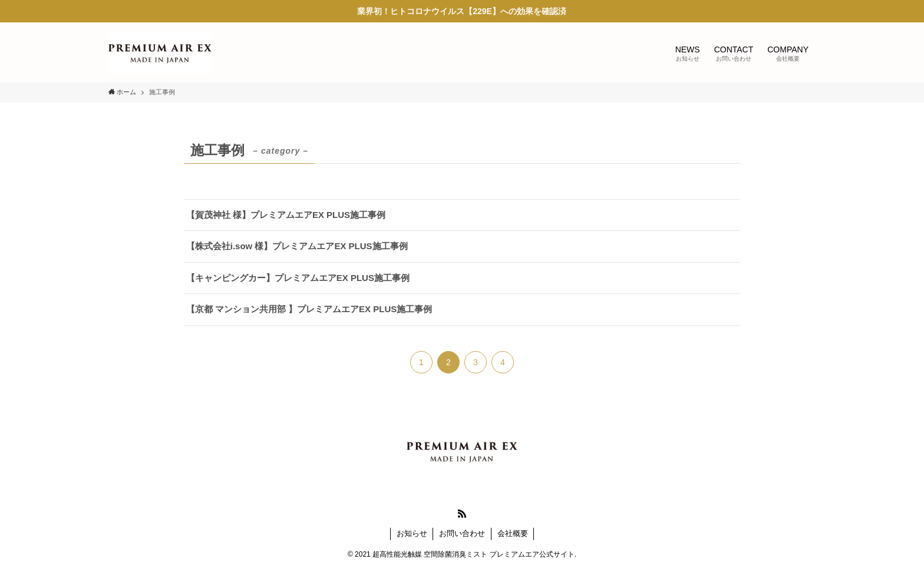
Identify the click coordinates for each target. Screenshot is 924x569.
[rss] (462, 514)
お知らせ (412, 533)
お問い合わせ (462, 533)
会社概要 (513, 533)
